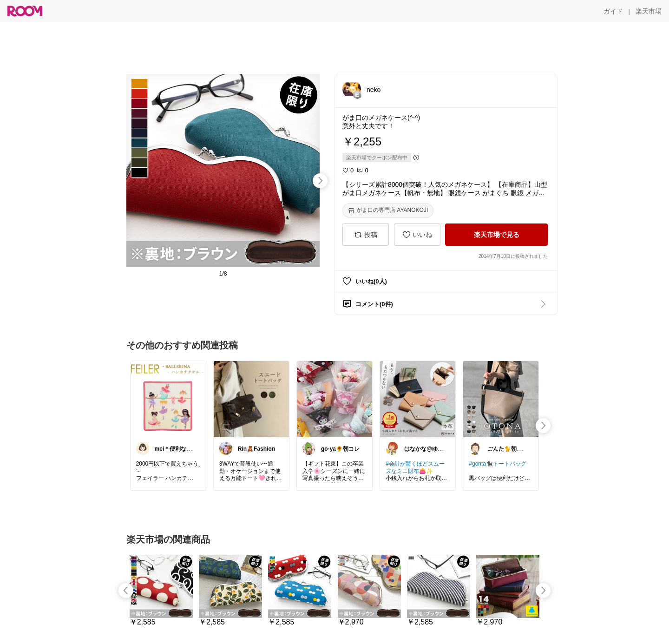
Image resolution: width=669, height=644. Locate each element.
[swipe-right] (320, 181)
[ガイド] (613, 11)
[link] (168, 399)
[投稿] (366, 235)
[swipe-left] (126, 591)
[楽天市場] (649, 11)
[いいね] (417, 235)
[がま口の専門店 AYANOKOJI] (388, 210)
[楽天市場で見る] (496, 235)
